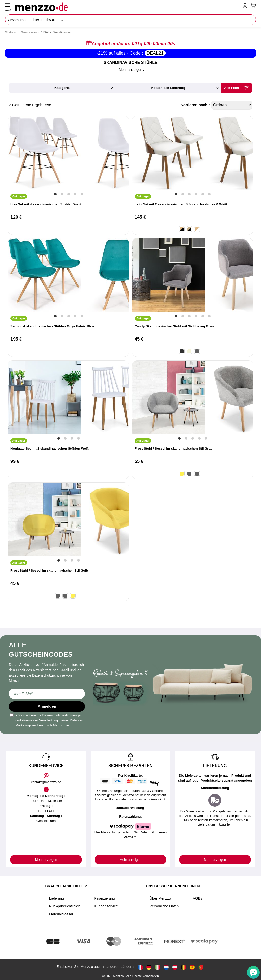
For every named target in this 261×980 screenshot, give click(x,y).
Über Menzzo (160, 898)
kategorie (62, 88)
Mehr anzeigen (46, 860)
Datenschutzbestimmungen (62, 715)
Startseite (11, 32)
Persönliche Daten (164, 906)
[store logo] (128, 7)
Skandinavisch (30, 32)
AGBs (197, 898)
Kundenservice (106, 906)
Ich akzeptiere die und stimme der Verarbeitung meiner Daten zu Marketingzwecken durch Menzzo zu (47, 720)
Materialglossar (61, 914)
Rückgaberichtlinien (64, 906)
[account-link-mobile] (246, 7)
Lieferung (56, 898)
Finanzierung (105, 898)
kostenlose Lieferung (168, 88)
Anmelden (47, 706)
